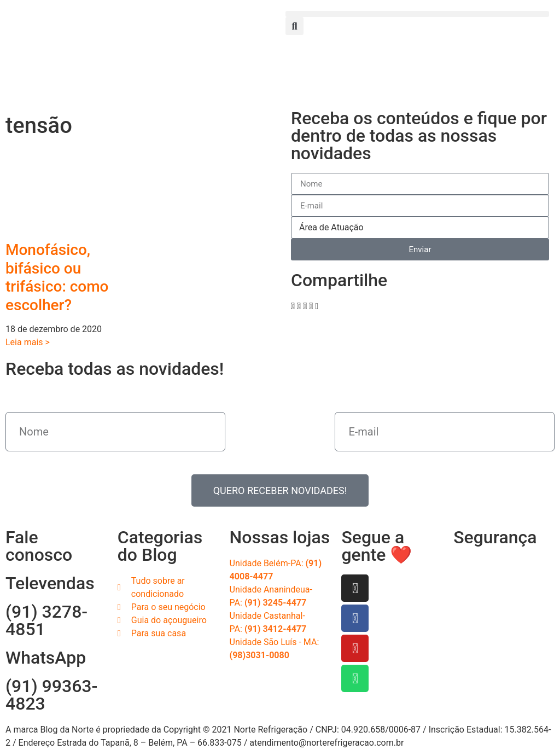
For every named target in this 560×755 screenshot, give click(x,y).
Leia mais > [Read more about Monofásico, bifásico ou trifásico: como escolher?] (28, 342)
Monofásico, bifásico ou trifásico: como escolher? (57, 277)
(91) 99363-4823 (51, 695)
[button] (417, 14)
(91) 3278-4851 (46, 620)
